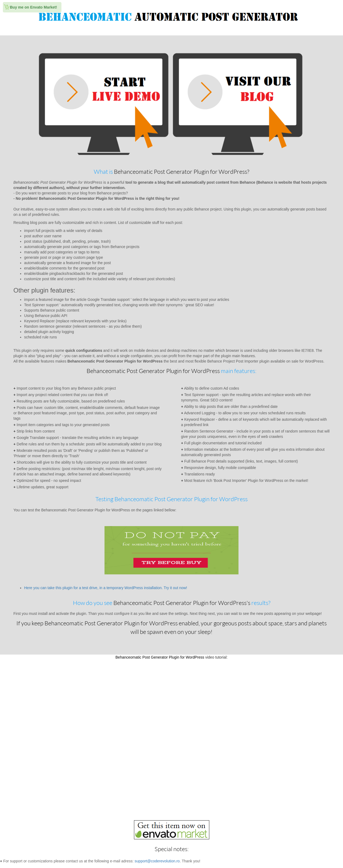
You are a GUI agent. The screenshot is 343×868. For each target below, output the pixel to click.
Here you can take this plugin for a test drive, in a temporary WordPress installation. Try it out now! (106, 588)
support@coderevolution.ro (157, 861)
